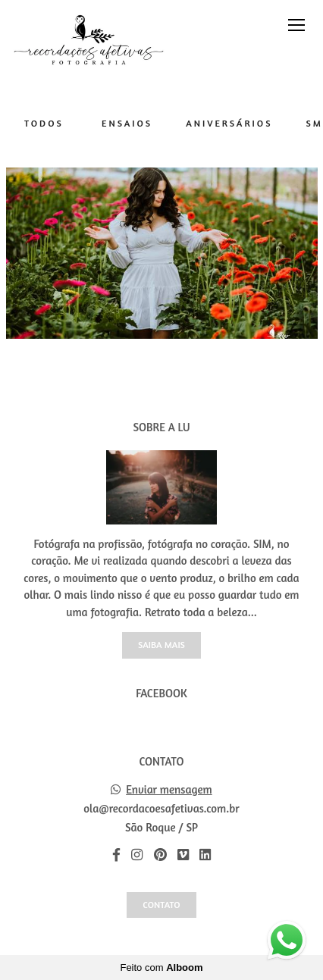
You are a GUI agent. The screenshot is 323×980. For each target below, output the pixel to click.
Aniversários (229, 123)
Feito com (161, 967)
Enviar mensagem (169, 789)
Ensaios (127, 123)
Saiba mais (161, 645)
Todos (44, 123)
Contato (161, 905)
